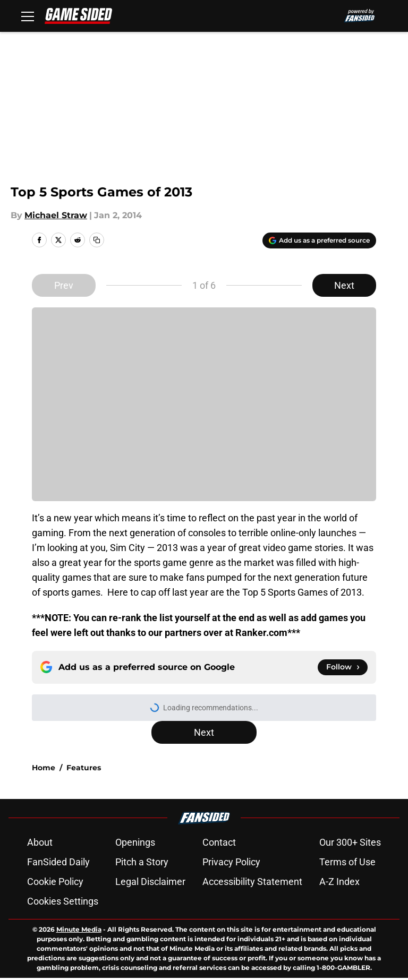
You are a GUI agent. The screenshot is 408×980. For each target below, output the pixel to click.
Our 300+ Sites (350, 842)
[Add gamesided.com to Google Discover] (319, 240)
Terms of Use (347, 862)
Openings (135, 842)
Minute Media (79, 929)
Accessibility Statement (252, 882)
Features (84, 768)
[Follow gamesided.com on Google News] (343, 667)
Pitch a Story (142, 862)
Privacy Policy (231, 862)
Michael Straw (56, 215)
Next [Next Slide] (344, 285)
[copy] (97, 240)
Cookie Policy (55, 882)
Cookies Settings (63, 901)
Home (44, 768)
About (40, 842)
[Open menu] (28, 16)
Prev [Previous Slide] (64, 285)
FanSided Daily (58, 862)
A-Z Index (339, 882)
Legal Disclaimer (150, 882)
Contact (219, 842)
